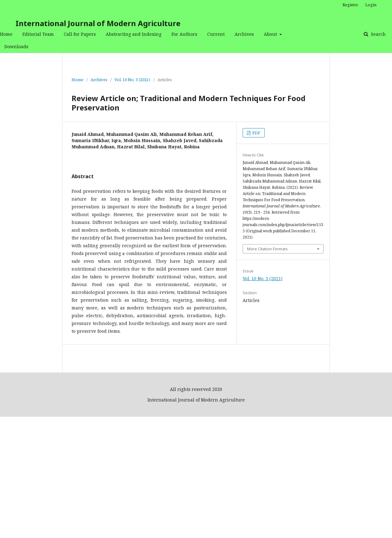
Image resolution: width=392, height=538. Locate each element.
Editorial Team (38, 34)
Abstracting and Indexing (134, 34)
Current (216, 34)
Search (378, 34)
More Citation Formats (267, 249)
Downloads (16, 46)
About (271, 34)
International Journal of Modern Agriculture (98, 23)
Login (371, 5)
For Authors (184, 34)
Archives (244, 34)
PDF (256, 133)
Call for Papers (80, 34)
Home (6, 34)
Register (350, 5)
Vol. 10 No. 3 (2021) (132, 80)
